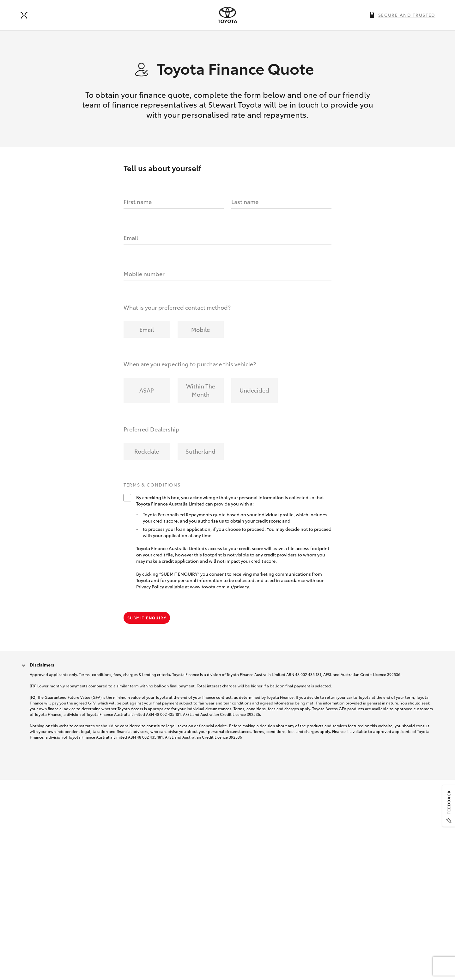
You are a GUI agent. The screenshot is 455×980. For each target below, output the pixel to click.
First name (138, 202)
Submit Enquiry (147, 618)
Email (131, 238)
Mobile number (144, 274)
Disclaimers (42, 665)
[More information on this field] (372, 15)
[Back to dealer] (24, 15)
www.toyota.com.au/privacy (219, 586)
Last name (245, 202)
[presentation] (227, 15)
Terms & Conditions (152, 485)
